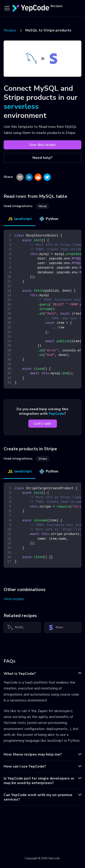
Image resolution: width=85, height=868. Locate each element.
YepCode (56, 414)
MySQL (16, 627)
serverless (21, 106)
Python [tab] (49, 219)
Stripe (56, 627)
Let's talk (43, 424)
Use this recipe (43, 145)
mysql (42, 206)
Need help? (42, 158)
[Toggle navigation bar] (7, 8)
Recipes (10, 30)
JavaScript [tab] (19, 219)
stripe (43, 459)
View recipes (14, 599)
